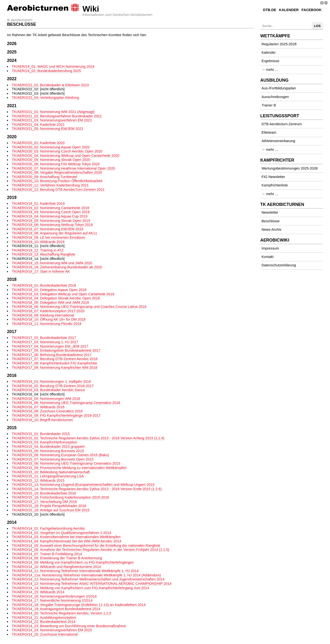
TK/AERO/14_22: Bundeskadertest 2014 (44, 622)
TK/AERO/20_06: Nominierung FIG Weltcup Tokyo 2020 (56, 164)
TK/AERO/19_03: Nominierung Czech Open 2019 (51, 212)
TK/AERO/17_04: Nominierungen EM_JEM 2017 (50, 346)
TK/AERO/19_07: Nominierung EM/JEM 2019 (48, 229)
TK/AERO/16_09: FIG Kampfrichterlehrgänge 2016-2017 (56, 415)
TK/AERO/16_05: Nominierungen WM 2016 (46, 399)
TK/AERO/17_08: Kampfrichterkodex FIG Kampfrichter (55, 363)
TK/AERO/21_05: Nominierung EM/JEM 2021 (48, 129)
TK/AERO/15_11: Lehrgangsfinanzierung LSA (48, 476)
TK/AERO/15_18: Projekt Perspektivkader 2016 (49, 506)
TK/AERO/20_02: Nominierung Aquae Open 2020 (51, 147)
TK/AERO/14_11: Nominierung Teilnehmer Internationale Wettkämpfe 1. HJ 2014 (75, 571)
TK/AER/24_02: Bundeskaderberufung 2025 (46, 71)
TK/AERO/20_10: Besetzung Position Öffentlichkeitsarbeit (57, 181)
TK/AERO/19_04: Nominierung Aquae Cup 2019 (50, 216)
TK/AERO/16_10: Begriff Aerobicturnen (42, 420)
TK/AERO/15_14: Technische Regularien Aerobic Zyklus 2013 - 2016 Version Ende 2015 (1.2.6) (87, 489)
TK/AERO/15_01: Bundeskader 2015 (41, 434)
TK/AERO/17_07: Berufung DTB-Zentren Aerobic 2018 (55, 359)
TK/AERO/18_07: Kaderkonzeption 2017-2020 (48, 311)
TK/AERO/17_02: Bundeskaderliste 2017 (44, 338)
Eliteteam (269, 132)
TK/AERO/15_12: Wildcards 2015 (38, 480)
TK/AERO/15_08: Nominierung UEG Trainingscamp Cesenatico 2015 (66, 463)
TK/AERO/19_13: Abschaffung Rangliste (44, 254)
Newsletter (270, 212)
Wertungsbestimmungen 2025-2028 (290, 168)
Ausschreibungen (275, 97)
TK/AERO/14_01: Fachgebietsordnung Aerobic (48, 528)
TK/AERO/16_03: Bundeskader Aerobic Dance (48, 390)
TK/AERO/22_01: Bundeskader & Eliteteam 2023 (50, 85)
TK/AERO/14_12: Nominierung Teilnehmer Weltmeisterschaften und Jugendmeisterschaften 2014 (88, 579)
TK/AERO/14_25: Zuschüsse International (45, 634)
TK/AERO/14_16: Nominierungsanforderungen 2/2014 (54, 596)
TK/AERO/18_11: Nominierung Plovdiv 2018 (47, 324)
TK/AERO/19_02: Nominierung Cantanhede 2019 (51, 208)
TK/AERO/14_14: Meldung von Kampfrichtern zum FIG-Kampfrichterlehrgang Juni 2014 (80, 588)
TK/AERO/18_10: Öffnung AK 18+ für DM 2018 (49, 319)
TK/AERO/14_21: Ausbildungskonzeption (44, 618)
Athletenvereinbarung (278, 141)
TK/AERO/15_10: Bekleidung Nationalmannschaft (51, 472)
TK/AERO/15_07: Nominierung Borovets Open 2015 (53, 459)
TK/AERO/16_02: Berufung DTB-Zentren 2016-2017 (53, 386)
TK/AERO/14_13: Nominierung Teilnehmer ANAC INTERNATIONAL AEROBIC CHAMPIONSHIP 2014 (92, 584)
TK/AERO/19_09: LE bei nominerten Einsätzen (49, 237)
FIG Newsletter (273, 177)
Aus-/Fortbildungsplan (279, 88)
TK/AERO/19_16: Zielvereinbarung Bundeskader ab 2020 (57, 267)
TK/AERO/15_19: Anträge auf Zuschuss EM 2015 (51, 510)
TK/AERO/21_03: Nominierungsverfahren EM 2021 (52, 120)
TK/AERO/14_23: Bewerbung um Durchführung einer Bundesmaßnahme (69, 626)
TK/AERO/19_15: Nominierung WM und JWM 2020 (52, 263)
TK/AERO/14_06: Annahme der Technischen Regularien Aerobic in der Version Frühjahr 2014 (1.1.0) (91, 550)
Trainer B (269, 105)
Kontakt (268, 257)
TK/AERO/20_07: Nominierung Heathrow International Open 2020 (64, 168)
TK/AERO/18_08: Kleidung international (43, 315)
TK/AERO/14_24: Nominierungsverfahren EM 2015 (52, 630)
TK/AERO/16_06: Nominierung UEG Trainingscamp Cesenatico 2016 (66, 403)
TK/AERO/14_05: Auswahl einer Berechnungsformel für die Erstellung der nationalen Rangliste (86, 545)
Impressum (270, 248)
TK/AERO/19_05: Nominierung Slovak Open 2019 (51, 221)
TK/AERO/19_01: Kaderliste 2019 (38, 204)
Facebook (312, 10)
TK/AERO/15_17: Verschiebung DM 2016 (44, 502)
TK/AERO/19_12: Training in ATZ (38, 250)
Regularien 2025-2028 (279, 44)
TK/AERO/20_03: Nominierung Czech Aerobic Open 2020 (57, 151)
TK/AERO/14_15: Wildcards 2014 (38, 592)
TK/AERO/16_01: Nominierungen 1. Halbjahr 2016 (51, 381)
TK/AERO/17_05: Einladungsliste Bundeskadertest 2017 (56, 350)
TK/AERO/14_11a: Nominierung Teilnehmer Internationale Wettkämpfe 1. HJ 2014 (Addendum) (86, 575)
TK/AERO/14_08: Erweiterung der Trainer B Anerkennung (57, 558)
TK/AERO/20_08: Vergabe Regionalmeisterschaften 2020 (57, 172)
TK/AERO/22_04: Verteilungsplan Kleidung (45, 98)
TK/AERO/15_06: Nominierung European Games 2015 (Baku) (60, 455)
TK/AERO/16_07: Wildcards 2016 (38, 407)
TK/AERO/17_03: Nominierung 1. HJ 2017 (45, 342)
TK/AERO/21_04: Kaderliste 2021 (38, 125)
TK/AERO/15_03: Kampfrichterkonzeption (44, 442)
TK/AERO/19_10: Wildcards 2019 (38, 242)
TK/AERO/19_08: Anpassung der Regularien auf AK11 (54, 233)
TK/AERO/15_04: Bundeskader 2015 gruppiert (48, 447)
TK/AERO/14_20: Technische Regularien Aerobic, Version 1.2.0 (61, 613)
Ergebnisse (270, 61)
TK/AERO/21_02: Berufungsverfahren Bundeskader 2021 (57, 116)
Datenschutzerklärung (279, 265)
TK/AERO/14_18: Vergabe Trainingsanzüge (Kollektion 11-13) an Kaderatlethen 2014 (79, 605)
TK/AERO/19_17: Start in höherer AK (41, 271)
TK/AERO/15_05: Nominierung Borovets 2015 (48, 451)
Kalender (289, 10)
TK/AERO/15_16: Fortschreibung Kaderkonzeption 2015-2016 (60, 497)
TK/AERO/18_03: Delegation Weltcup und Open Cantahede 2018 (63, 294)
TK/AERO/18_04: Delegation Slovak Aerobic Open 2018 (56, 298)
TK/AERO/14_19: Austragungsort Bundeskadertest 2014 (56, 609)
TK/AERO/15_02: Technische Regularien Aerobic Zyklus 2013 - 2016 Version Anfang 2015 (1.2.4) (88, 438)
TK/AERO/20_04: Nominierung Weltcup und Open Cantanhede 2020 (66, 156)
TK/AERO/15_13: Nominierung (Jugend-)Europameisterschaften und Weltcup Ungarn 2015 (83, 485)
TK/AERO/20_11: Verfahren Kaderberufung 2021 (50, 185)
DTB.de (270, 10)
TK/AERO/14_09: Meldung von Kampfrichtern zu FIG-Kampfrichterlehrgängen (73, 562)
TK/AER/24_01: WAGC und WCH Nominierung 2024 (53, 66)
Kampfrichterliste (275, 185)
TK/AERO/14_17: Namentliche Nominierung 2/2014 (52, 600)
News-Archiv (271, 230)
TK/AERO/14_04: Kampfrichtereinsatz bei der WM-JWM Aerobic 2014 (67, 541)
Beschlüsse (271, 221)
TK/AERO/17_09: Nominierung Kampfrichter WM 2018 (54, 368)
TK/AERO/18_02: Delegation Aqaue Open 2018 (49, 290)
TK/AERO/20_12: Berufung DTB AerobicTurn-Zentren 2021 (58, 190)
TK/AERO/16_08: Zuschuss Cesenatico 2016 (47, 411)
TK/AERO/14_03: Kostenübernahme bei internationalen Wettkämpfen (66, 537)
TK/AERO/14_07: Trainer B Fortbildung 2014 (47, 554)
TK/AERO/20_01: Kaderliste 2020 (38, 143)
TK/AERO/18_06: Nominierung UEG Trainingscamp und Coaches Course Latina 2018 (79, 307)
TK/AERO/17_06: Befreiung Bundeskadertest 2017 (52, 355)
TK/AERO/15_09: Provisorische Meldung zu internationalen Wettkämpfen (69, 468)
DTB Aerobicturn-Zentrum (282, 124)
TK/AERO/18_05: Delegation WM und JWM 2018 (50, 302)
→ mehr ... (270, 70)
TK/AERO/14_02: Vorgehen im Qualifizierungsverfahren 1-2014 (61, 533)
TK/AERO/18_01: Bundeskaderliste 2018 (44, 285)
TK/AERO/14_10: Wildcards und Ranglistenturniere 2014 (56, 567)
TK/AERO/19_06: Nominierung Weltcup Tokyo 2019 (52, 225)
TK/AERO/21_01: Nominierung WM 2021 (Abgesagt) (53, 112)
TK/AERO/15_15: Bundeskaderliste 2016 (44, 493)
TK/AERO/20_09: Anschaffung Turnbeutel (44, 177)
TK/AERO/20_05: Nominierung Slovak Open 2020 (51, 160)
